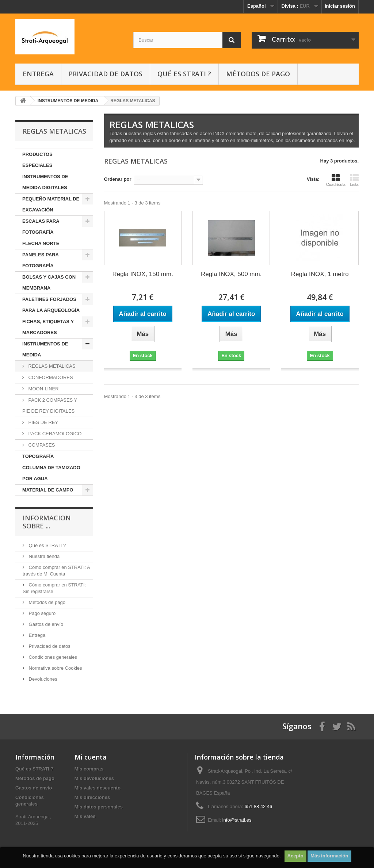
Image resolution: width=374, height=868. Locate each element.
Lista (354, 180)
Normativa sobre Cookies (55, 668)
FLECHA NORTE (41, 243)
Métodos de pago (258, 74)
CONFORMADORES (50, 377)
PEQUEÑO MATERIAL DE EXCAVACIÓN (51, 204)
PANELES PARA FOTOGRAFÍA (41, 260)
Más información (329, 856)
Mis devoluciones (94, 778)
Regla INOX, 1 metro (320, 274)
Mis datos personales (99, 807)
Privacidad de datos (106, 74)
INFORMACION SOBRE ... (47, 522)
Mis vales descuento (98, 788)
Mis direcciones (92, 797)
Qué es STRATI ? (184, 74)
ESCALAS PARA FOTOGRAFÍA (41, 227)
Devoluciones (42, 679)
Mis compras (89, 769)
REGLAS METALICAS (51, 366)
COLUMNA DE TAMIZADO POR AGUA (51, 473)
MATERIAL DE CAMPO (48, 490)
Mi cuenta (91, 757)
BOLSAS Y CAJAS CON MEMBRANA (49, 282)
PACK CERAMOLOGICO (54, 434)
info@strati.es (237, 820)
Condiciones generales (52, 657)
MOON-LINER (43, 389)
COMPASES (41, 445)
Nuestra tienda (43, 556)
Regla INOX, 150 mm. (143, 274)
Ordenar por (118, 179)
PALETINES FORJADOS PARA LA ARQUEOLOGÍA (51, 305)
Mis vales (85, 816)
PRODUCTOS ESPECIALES (37, 160)
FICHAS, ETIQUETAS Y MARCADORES (48, 327)
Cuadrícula (336, 180)
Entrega (38, 74)
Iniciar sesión (340, 6)
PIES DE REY (43, 422)
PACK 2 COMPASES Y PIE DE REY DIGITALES (50, 406)
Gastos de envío (45, 624)
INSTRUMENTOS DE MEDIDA (45, 349)
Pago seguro (41, 613)
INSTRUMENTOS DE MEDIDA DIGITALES (45, 182)
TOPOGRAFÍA (38, 456)
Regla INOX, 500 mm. (231, 274)
